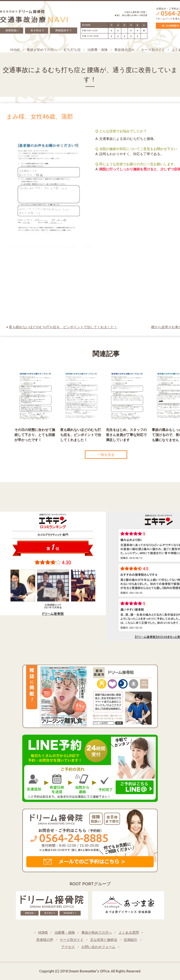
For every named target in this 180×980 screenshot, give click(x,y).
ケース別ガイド (153, 50)
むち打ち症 (72, 50)
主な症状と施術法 (104, 940)
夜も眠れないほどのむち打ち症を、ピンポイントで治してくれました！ (63, 327)
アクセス (68, 947)
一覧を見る (106, 455)
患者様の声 (45, 940)
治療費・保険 (98, 50)
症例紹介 (131, 940)
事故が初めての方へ (42, 50)
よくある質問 (129, 932)
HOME (15, 50)
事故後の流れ (124, 50)
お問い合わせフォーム (98, 947)
